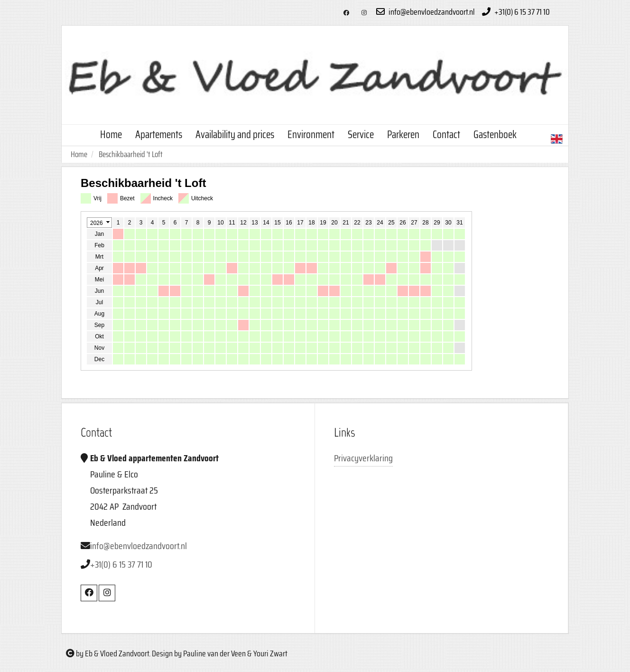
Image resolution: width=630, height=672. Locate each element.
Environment (311, 135)
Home (111, 135)
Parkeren (403, 135)
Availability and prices (235, 135)
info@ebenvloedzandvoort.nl (424, 12)
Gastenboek (495, 135)
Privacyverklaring (363, 458)
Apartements (159, 135)
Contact (446, 135)
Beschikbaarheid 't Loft (131, 154)
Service (361, 135)
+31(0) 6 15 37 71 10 (515, 12)
